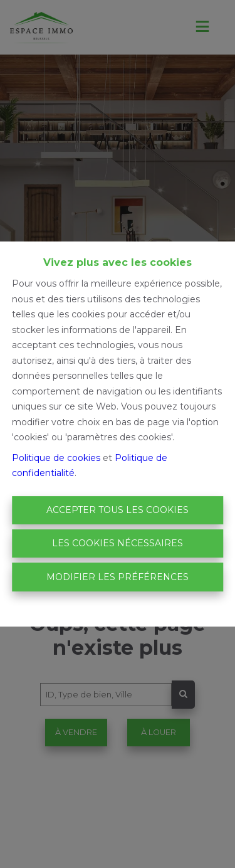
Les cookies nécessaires (118, 543)
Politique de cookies (56, 458)
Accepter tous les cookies (118, 510)
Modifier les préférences (118, 577)
